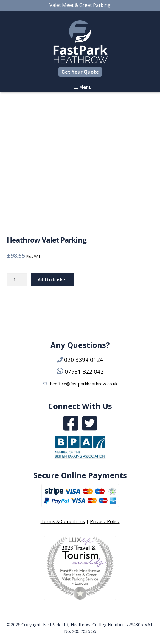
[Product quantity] (17, 280)
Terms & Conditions (63, 521)
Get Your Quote (80, 72)
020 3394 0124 (84, 360)
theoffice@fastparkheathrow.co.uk (83, 384)
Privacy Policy (105, 521)
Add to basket (52, 279)
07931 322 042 (84, 372)
